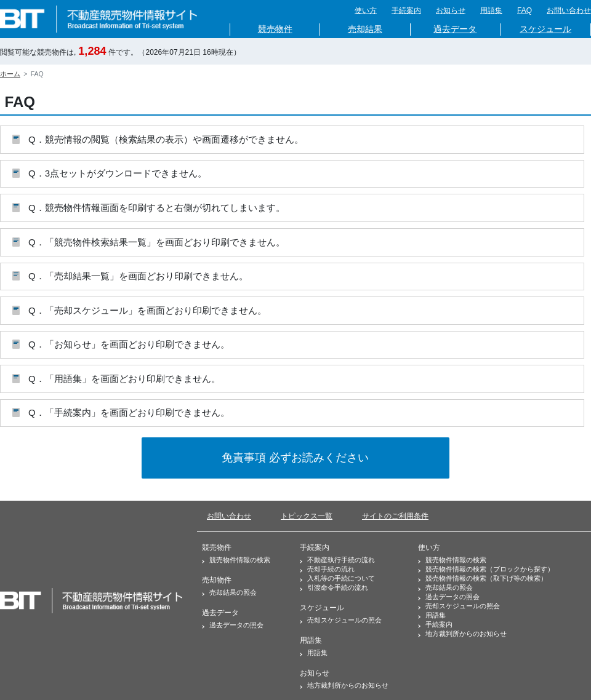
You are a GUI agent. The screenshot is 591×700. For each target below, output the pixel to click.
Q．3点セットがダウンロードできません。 (118, 173)
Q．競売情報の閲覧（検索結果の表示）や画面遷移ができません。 (166, 139)
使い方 (366, 10)
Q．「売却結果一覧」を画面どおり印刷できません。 (138, 276)
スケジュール (545, 29)
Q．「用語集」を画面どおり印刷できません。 (124, 379)
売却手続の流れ (331, 569)
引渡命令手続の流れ (338, 587)
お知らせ (451, 10)
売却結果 (365, 29)
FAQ (525, 10)
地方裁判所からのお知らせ (348, 685)
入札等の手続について (341, 578)
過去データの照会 (236, 625)
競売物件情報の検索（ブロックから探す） (490, 569)
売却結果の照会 (233, 592)
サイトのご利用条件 (395, 516)
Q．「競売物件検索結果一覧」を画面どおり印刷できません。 (157, 242)
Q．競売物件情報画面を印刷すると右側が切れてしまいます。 (157, 208)
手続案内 (406, 10)
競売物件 (275, 29)
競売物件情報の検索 (240, 560)
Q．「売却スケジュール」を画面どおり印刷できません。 (147, 310)
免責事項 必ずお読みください (295, 458)
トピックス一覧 (307, 516)
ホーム (10, 74)
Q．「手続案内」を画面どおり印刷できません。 (129, 412)
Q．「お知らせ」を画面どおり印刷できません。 (129, 344)
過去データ (455, 29)
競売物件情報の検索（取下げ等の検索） (486, 578)
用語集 (491, 10)
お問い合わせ (569, 10)
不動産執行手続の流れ (341, 560)
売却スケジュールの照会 (344, 620)
